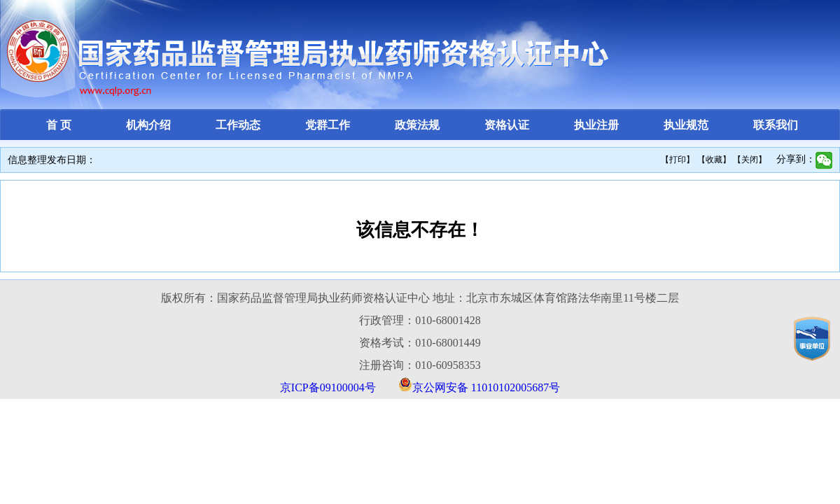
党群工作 (328, 125)
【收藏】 (714, 160)
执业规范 (686, 125)
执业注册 (596, 125)
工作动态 (238, 125)
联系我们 (776, 125)
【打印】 (678, 160)
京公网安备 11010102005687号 (486, 387)
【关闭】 (750, 160)
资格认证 (507, 125)
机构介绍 (148, 125)
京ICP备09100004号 (328, 387)
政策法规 (417, 125)
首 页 (59, 125)
